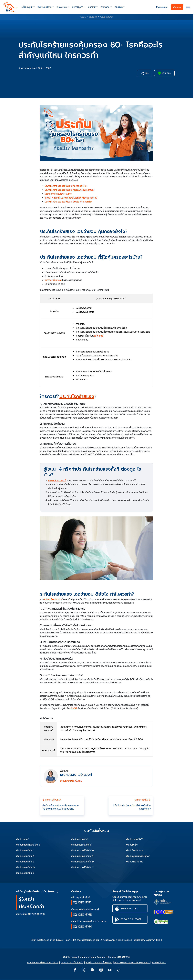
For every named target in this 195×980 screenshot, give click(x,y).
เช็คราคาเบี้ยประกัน (53, 280)
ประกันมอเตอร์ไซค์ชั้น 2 (82, 856)
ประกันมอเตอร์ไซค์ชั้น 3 (82, 867)
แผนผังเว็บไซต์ (159, 963)
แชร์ (145, 73)
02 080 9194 (82, 927)
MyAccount (162, 7)
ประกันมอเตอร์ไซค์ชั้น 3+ (83, 862)
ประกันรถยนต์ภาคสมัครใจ (28, 845)
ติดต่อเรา (119, 7)
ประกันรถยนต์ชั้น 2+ (26, 856)
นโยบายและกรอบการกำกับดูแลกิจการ (132, 963)
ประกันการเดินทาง (135, 862)
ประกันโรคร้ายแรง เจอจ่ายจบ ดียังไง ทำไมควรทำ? (68, 202)
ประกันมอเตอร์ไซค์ (80, 839)
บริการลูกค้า (78, 7)
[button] (188, 7)
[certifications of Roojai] (164, 912)
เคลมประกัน (62, 7)
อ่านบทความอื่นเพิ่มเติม (71, 781)
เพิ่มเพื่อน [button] (164, 73)
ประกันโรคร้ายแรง (77, 396)
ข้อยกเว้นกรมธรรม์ (57, 480)
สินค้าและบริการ (45, 7)
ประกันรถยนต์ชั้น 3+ (26, 867)
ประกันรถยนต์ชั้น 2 (25, 862)
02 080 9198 (82, 915)
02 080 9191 (82, 902)
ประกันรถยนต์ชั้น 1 (25, 850)
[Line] (92, 970)
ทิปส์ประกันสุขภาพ (27, 68)
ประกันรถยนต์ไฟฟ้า (135, 839)
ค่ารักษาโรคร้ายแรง (53, 599)
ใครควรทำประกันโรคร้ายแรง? (58, 194)
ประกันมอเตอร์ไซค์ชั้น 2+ (83, 850)
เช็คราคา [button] (177, 7)
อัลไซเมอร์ (98, 336)
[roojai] (10, 7)
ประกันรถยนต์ (23, 839)
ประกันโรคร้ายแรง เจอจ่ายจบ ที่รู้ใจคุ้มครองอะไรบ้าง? (69, 190)
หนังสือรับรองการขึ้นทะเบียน (99, 963)
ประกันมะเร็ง (132, 845)
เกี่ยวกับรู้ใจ (27, 7)
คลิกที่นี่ (73, 708)
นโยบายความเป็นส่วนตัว (72, 963)
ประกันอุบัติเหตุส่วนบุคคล (138, 856)
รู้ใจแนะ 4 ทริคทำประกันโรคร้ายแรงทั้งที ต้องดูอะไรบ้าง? (71, 198)
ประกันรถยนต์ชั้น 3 (25, 873)
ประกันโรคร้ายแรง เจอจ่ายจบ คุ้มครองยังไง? (66, 186)
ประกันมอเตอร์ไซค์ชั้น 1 (82, 845)
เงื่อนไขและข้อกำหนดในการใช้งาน (43, 963)
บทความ (92, 7)
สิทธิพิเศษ (105, 7)
